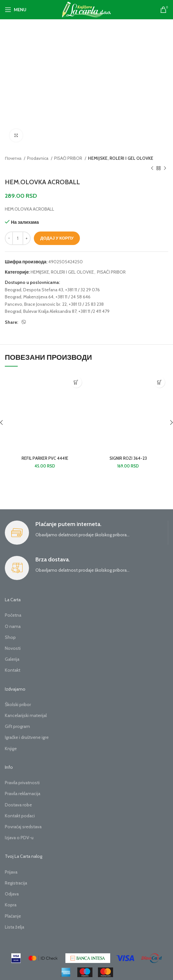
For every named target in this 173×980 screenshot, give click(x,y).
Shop (10, 637)
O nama (13, 626)
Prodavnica (38, 158)
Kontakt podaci (20, 816)
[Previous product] (152, 168)
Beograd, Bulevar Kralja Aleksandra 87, (41, 311)
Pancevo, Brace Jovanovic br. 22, (36, 304)
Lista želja (14, 927)
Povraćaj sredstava (23, 827)
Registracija (16, 883)
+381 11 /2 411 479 (94, 311)
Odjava (12, 894)
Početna (13, 615)
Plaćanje (13, 916)
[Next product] (165, 168)
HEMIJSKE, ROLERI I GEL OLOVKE (121, 158)
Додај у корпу (57, 238)
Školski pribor (18, 704)
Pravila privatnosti (22, 783)
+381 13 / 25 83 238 (86, 304)
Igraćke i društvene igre (27, 737)
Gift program (17, 726)
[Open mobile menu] (16, 10)
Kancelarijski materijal (26, 715)
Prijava (11, 872)
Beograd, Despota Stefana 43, (34, 290)
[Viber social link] (24, 322)
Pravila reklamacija (23, 794)
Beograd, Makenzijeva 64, (30, 297)
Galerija (12, 659)
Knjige (11, 749)
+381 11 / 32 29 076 (82, 290)
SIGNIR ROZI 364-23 (128, 458)
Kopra (11, 905)
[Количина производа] (18, 238)
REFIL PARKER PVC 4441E (45, 458)
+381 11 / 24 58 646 (73, 297)
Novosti (13, 648)
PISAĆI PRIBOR (69, 158)
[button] (76, 382)
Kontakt (13, 670)
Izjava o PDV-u (19, 838)
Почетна (14, 158)
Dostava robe (18, 805)
